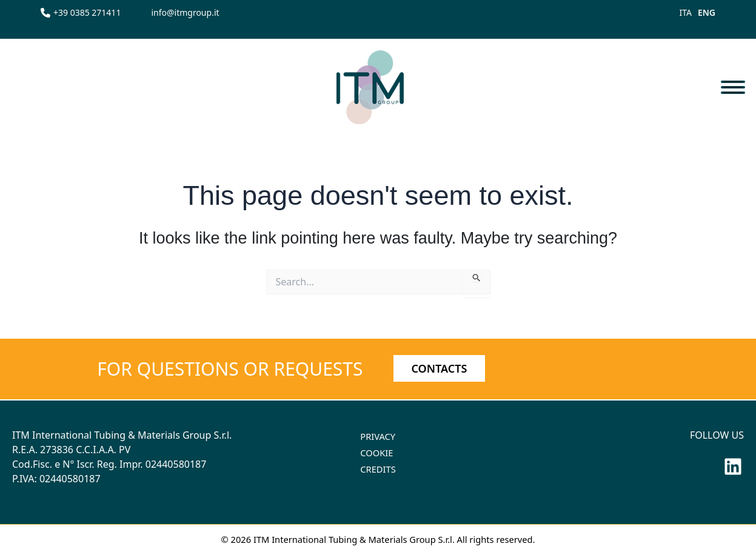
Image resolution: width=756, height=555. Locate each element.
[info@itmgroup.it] (185, 12)
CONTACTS (440, 368)
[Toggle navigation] (733, 87)
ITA (685, 12)
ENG (707, 12)
